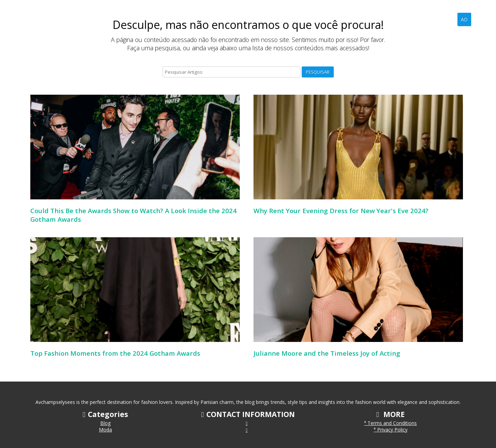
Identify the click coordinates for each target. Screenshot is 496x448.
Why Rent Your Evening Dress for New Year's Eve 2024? (341, 211)
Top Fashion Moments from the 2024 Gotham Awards (115, 353)
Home (425, 19)
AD (464, 19)
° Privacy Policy (391, 430)
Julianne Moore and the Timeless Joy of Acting (327, 353)
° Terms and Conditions (390, 423)
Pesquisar (318, 72)
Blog (447, 19)
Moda (105, 430)
